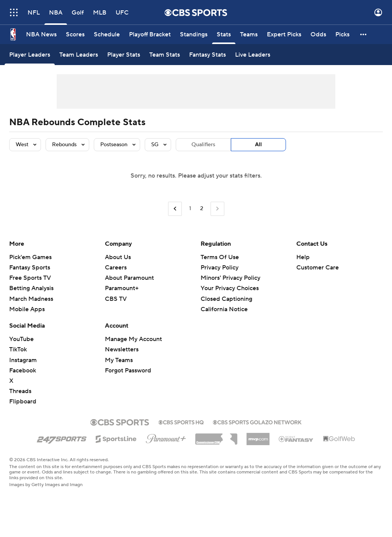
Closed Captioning (226, 299)
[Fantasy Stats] (207, 55)
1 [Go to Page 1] (190, 209)
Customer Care (318, 268)
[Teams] (249, 34)
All (258, 145)
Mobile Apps (27, 309)
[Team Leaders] (79, 55)
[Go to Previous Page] (175, 209)
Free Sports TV (30, 278)
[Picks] (342, 34)
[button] (364, 34)
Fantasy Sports (30, 268)
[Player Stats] (124, 55)
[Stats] (224, 34)
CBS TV (116, 299)
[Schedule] (107, 34)
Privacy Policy (220, 268)
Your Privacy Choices (230, 288)
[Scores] (75, 34)
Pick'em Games (30, 257)
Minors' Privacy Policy (230, 278)
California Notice (224, 309)
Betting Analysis (31, 288)
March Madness (31, 299)
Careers (116, 268)
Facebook (23, 371)
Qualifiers (203, 145)
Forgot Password (128, 371)
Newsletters (122, 349)
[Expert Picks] (284, 34)
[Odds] (318, 34)
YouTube (21, 339)
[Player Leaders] (30, 55)
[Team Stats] (165, 55)
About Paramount (129, 278)
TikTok (18, 349)
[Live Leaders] (253, 55)
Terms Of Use (220, 257)
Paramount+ (122, 288)
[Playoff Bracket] (150, 34)
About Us (118, 257)
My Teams (119, 360)
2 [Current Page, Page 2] (202, 209)
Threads (20, 391)
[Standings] (194, 34)
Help (303, 257)
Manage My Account (133, 339)
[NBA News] (41, 34)
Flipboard (23, 402)
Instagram (23, 360)
